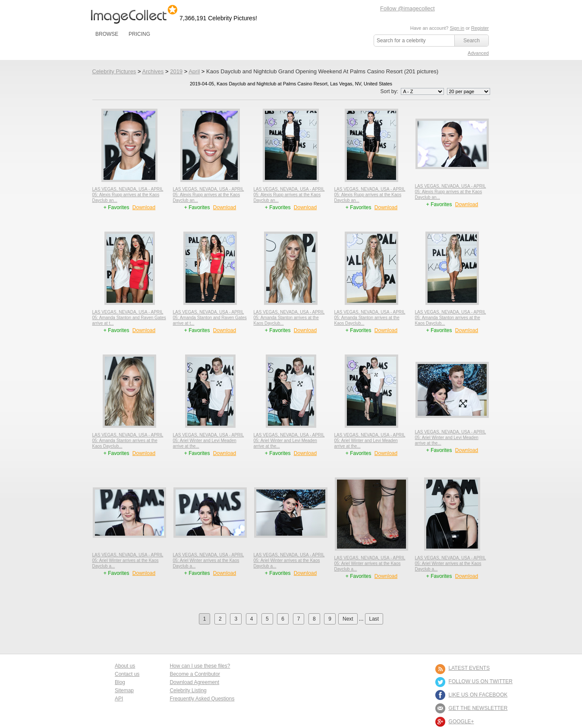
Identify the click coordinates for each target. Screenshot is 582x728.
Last (374, 619)
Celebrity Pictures (114, 71)
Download (144, 207)
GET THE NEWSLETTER (478, 708)
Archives (153, 71)
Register (480, 28)
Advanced (478, 53)
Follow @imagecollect (407, 8)
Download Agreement (194, 682)
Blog (120, 682)
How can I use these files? (200, 666)
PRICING (139, 34)
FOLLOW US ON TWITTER (481, 681)
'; (422, 91)
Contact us (127, 674)
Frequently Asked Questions (202, 699)
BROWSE (107, 34)
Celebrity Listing (188, 690)
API (119, 699)
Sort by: (413, 91)
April (194, 71)
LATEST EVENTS (469, 668)
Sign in (457, 28)
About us (125, 666)
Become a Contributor (195, 674)
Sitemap (124, 690)
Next (348, 619)
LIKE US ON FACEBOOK (478, 695)
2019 (176, 71)
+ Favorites (117, 207)
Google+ (461, 722)
